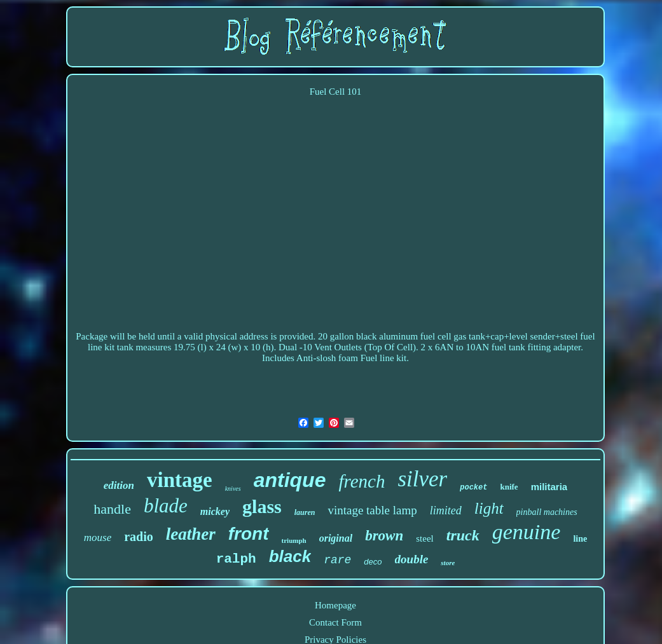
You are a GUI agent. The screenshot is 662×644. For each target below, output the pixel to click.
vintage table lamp (372, 510)
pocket (473, 488)
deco (373, 562)
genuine (527, 532)
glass (262, 506)
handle (112, 509)
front (249, 534)
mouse (98, 538)
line (580, 539)
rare (337, 560)
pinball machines (547, 512)
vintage (180, 480)
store (448, 563)
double (412, 559)
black (290, 556)
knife (509, 487)
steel (425, 538)
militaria (549, 487)
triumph (294, 540)
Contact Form (335, 622)
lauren (305, 512)
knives (233, 489)
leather (191, 534)
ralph (236, 559)
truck (463, 535)
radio (139, 537)
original (336, 538)
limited (446, 510)
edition (119, 485)
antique (290, 480)
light (489, 508)
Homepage (335, 605)
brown (384, 536)
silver (422, 479)
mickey (215, 511)
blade (166, 506)
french (362, 481)
